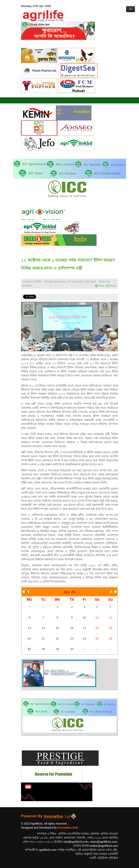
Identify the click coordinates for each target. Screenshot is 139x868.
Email (112, 286)
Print (101, 286)
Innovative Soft (68, 828)
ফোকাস (38, 282)
